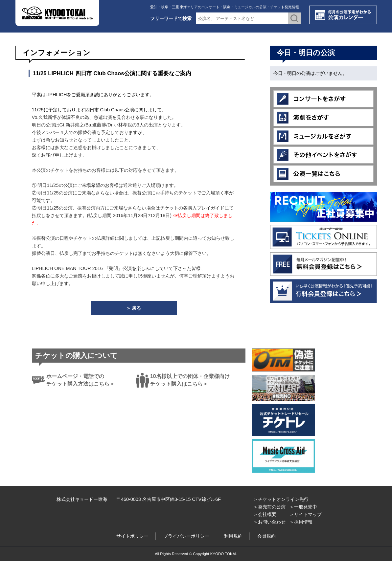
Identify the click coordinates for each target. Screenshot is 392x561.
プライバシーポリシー (186, 536)
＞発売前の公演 (269, 507)
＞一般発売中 (303, 507)
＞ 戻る (134, 308)
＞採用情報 (301, 522)
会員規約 (266, 536)
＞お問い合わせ (269, 522)
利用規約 (233, 536)
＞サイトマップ (306, 514)
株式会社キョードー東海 (82, 499)
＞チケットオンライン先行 (281, 499)
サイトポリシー (132, 536)
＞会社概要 (265, 514)
